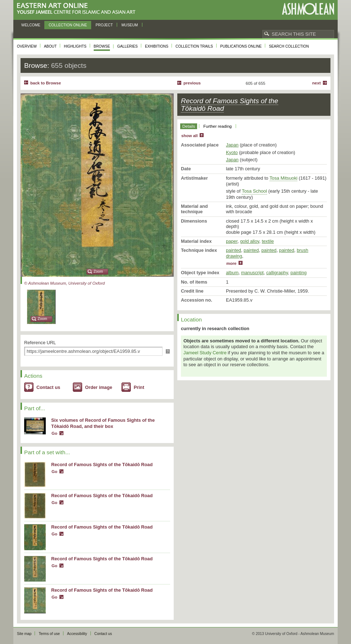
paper (232, 241)
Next (316, 83)
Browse (102, 46)
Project (104, 25)
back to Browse (46, 83)
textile (268, 241)
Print (139, 387)
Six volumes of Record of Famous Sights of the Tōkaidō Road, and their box (103, 423)
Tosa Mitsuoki (284, 178)
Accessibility (77, 634)
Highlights (75, 46)
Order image (99, 387)
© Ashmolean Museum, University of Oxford (65, 283)
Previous (192, 83)
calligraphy (277, 273)
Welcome (31, 25)
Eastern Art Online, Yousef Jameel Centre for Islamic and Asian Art (78, 9)
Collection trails (194, 46)
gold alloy (250, 241)
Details (189, 126)
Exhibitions (157, 46)
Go (54, 433)
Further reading (217, 126)
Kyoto (232, 152)
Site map (24, 634)
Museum (130, 25)
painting (299, 273)
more (231, 263)
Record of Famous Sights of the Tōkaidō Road (102, 465)
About (50, 46)
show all (189, 136)
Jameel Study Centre (205, 353)
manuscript (252, 273)
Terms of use (49, 634)
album (232, 273)
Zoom (98, 271)
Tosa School (254, 191)
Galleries (127, 46)
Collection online (68, 25)
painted (234, 250)
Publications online (241, 46)
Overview (27, 46)
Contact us (48, 387)
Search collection (289, 46)
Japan (232, 145)
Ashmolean (308, 9)
